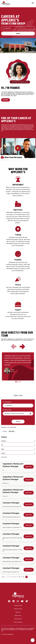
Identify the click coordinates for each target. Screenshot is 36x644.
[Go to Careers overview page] (6, 3)
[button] (30, 414)
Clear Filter (4, 457)
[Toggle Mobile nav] (33, 3)
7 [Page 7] (18, 577)
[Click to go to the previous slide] (14, 347)
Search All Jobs (18, 609)
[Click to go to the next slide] (22, 347)
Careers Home (18, 605)
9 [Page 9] (21, 577)
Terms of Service (18, 622)
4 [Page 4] (12, 577)
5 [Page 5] (14, 577)
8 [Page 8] (19, 577)
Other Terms (18, 616)
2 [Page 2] (9, 577)
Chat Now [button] (6, 100)
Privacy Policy (18, 619)
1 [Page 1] (7, 577)
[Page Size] (3, 577)
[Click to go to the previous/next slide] (16, 382)
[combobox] (18, 414)
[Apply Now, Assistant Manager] (29, 504)
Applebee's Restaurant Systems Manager (13, 465)
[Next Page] (27, 577)
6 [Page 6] (16, 577)
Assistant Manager (11, 503)
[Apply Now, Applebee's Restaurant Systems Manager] (29, 467)
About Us (18, 612)
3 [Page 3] (11, 577)
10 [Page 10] (23, 577)
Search (18, 34)
